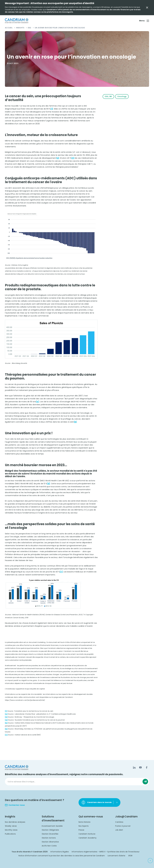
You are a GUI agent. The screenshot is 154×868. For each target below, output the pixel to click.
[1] (52, 109)
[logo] (17, 21)
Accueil (9, 28)
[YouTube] (140, 767)
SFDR (130, 856)
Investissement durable (52, 826)
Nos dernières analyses (15, 822)
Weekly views (11, 826)
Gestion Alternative (50, 842)
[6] (49, 484)
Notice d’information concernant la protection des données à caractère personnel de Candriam (62, 856)
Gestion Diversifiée (50, 834)
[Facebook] (147, 767)
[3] (73, 158)
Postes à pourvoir (123, 826)
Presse (81, 830)
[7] (61, 572)
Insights (20, 28)
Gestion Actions (49, 838)
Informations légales (60, 852)
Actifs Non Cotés (49, 846)
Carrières (119, 822)
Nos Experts (84, 826)
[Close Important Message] (147, 8)
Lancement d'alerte (117, 856)
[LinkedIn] (134, 767)
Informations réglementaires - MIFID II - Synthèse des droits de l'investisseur (106, 852)
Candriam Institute (87, 834)
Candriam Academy (88, 838)
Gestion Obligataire (50, 830)
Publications (10, 834)
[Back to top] (150, 861)
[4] (37, 402)
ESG (30, 28)
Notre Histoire (85, 822)
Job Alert (119, 830)
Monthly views (11, 830)
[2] (58, 158)
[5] (75, 422)
